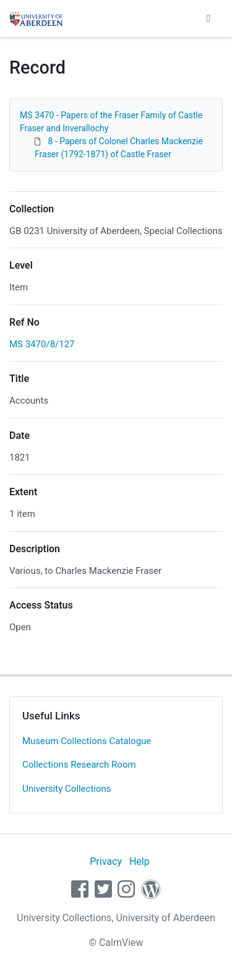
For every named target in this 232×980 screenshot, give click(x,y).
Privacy (106, 861)
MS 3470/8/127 (42, 344)
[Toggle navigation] (208, 19)
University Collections (67, 789)
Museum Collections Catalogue (87, 741)
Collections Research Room (79, 765)
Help (140, 861)
